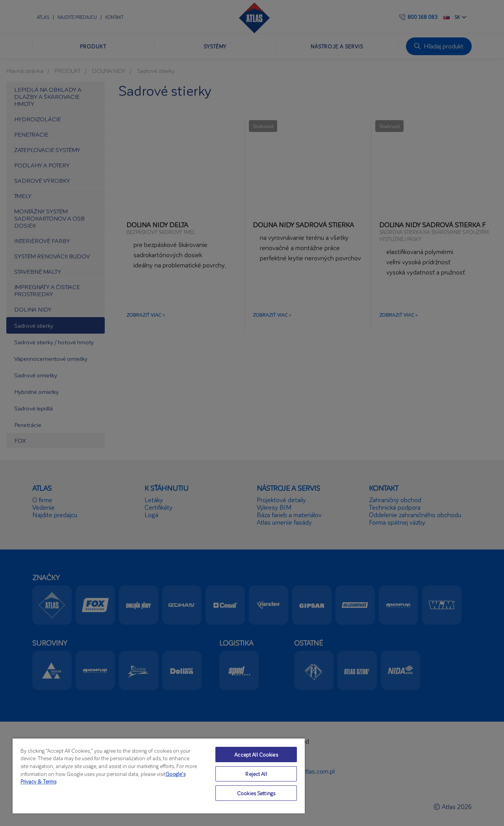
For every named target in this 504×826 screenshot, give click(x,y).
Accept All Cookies (256, 755)
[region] (159, 776)
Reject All (256, 774)
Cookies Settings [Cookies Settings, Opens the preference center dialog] (256, 793)
